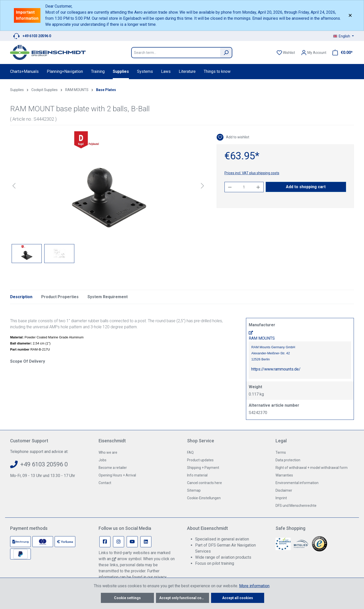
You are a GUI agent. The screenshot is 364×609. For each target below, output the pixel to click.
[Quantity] (244, 187)
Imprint (281, 498)
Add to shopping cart (306, 187)
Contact (105, 483)
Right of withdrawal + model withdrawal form (312, 468)
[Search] (226, 53)
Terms (281, 452)
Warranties (284, 475)
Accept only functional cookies (184, 598)
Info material (197, 475)
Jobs (103, 460)
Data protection (288, 460)
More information (254, 586)
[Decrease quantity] (230, 187)
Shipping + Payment (203, 468)
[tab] (21, 297)
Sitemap (194, 490)
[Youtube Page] (132, 542)
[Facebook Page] (105, 542)
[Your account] (314, 53)
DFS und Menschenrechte (296, 506)
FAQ (190, 452)
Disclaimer (284, 490)
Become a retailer (113, 468)
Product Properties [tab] (60, 297)
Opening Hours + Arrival (117, 475)
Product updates (200, 460)
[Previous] (14, 186)
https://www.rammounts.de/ (276, 369)
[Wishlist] (286, 53)
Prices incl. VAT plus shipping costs (252, 173)
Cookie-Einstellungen (204, 498)
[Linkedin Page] (146, 542)
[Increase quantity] (258, 187)
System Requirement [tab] (108, 297)
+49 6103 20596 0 (37, 36)
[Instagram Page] (119, 542)
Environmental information (297, 483)
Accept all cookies (238, 598)
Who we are (108, 452)
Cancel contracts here (204, 483)
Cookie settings (127, 598)
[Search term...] (176, 53)
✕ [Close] (350, 15)
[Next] (202, 186)
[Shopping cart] (341, 53)
